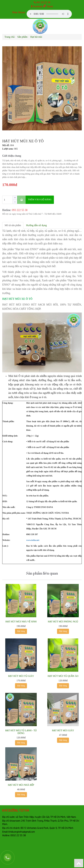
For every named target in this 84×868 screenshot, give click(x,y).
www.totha (31, 540)
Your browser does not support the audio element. (49, 14)
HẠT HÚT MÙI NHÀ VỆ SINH (21, 622)
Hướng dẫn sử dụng (36, 225)
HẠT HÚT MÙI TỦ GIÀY (21, 676)
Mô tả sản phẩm (13, 225)
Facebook (37, 6)
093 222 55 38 (43, 2)
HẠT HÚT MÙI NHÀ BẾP (21, 785)
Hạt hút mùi (36, 37)
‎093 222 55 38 (20, 210)
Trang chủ (10, 37)
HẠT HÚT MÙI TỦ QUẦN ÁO (63, 676)
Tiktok (48, 6)
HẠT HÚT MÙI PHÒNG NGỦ (63, 622)
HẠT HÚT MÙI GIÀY (63, 730)
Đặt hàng (21, 631)
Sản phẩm (22, 37)
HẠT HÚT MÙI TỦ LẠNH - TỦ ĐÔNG (21, 732)
